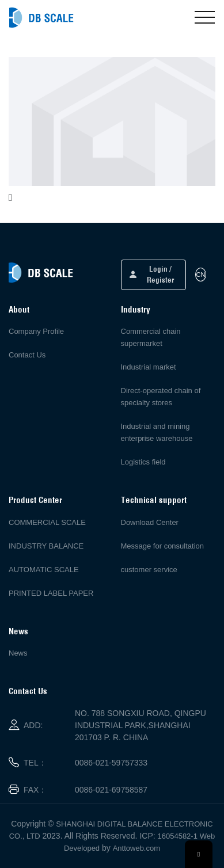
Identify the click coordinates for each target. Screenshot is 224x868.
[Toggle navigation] (205, 17)
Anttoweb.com (136, 848)
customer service (149, 570)
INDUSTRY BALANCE (46, 546)
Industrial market (149, 367)
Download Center (150, 522)
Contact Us (27, 355)
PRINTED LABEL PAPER (51, 593)
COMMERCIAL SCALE (47, 522)
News (18, 653)
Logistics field (143, 462)
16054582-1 (178, 836)
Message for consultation (163, 546)
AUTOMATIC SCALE (44, 570)
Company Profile (36, 331)
